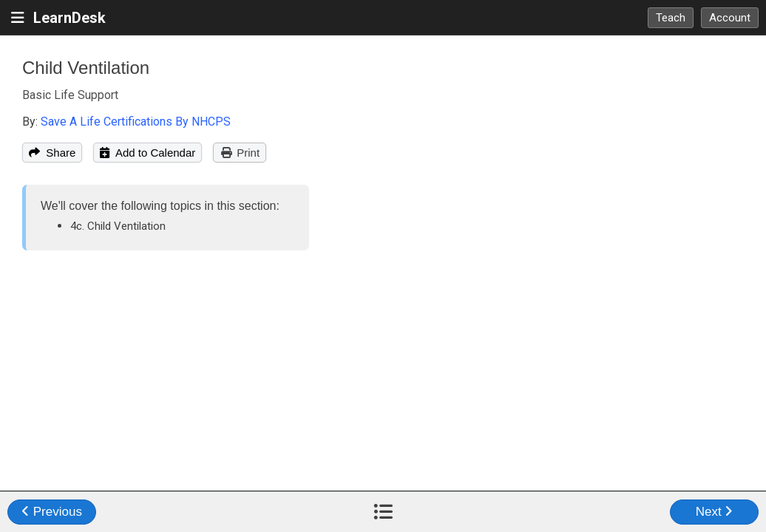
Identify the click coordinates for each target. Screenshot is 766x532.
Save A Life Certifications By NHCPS (136, 122)
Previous (52, 512)
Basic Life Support (70, 95)
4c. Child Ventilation (118, 226)
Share (52, 153)
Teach (671, 18)
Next (715, 512)
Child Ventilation (86, 68)
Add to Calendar (148, 153)
